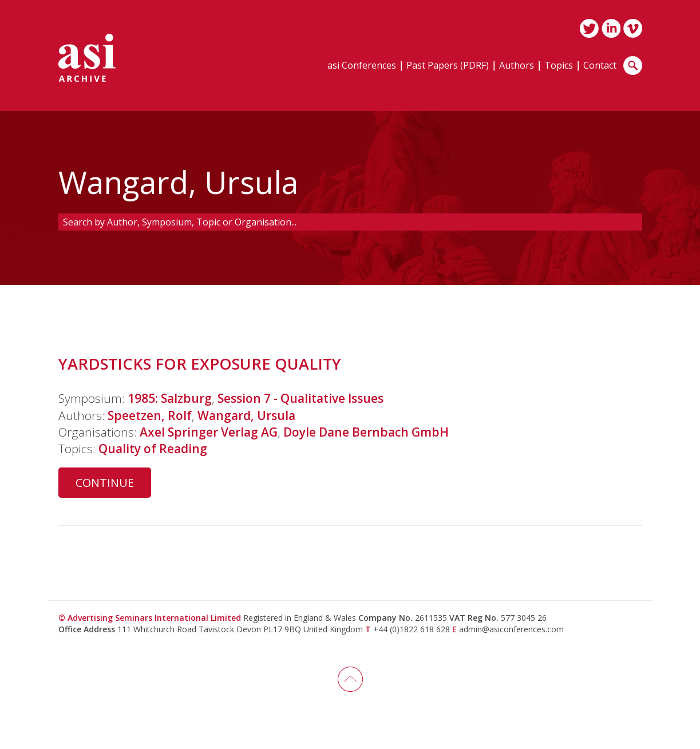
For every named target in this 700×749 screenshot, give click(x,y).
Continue (105, 483)
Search (633, 66)
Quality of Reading (153, 449)
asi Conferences (362, 66)
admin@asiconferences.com (511, 629)
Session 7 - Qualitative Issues (300, 398)
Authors (517, 66)
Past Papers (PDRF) (448, 66)
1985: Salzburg (170, 398)
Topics (559, 66)
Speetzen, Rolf (150, 415)
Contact (600, 66)
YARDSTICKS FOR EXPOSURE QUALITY (200, 364)
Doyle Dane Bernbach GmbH (366, 432)
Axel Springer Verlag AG (209, 432)
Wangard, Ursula (246, 415)
